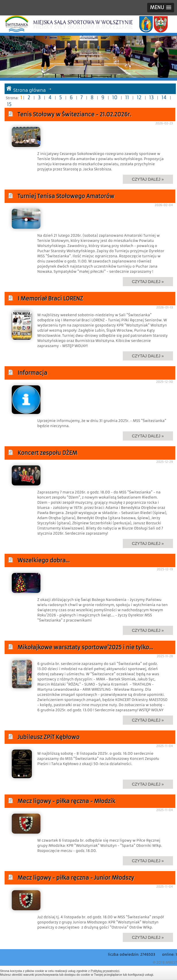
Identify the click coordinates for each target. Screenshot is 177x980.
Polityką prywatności (105, 971)
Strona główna (30, 90)
